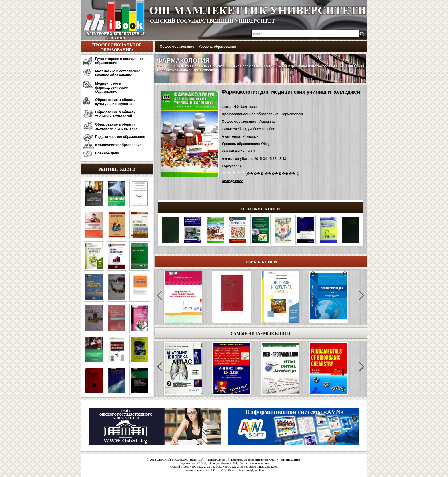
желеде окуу (232, 181)
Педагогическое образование (120, 137)
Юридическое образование (118, 145)
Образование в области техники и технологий (115, 114)
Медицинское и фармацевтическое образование (111, 88)
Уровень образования (217, 47)
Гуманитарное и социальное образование (119, 61)
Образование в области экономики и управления (116, 126)
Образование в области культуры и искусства (115, 102)
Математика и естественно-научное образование (118, 73)
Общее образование (177, 47)
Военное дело (107, 153)
